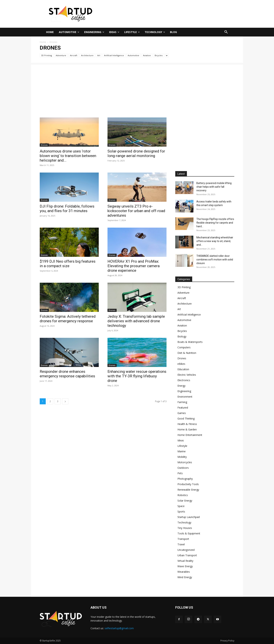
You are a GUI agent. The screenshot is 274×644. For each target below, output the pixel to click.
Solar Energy (185, 501)
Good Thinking (186, 418)
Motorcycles (185, 462)
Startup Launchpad (189, 517)
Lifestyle (182, 446)
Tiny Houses (185, 528)
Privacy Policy (227, 641)
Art (99, 55)
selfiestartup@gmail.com (119, 628)
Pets (180, 473)
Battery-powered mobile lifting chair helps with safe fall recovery (214, 187)
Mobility (182, 457)
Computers (184, 347)
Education (183, 369)
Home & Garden (187, 429)
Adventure (61, 55)
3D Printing (47, 55)
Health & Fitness (187, 424)
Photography (185, 479)
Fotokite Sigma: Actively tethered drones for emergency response (68, 319)
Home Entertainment (190, 435)
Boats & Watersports (190, 342)
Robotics (183, 495)
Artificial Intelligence (114, 55)
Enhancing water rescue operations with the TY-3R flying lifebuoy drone (137, 376)
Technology (184, 522)
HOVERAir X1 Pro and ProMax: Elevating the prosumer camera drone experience (134, 266)
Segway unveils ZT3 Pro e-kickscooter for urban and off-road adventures (136, 211)
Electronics (184, 380)
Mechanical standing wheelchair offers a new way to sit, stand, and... (215, 241)
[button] (226, 32)
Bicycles (159, 55)
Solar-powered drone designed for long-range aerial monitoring (136, 153)
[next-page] (65, 401)
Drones (44, 145)
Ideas (181, 440)
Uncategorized (186, 550)
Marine (182, 451)
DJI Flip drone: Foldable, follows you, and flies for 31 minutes (67, 209)
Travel (181, 544)
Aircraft (74, 55)
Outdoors (183, 468)
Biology (182, 336)
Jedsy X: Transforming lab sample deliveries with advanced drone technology (136, 321)
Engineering (184, 391)
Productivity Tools (188, 484)
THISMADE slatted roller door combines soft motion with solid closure (215, 260)
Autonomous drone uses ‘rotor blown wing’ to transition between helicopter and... (68, 156)
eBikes (181, 364)
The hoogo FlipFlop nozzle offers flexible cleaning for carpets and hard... (215, 223)
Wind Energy (185, 577)
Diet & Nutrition (187, 353)
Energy (181, 386)
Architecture (87, 55)
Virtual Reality (185, 561)
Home (43, 42)
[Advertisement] (173, 13)
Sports (181, 511)
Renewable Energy (188, 490)
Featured (183, 408)
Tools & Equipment (189, 533)
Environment (185, 397)
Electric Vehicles (187, 375)
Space (181, 506)
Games (182, 413)
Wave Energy (185, 566)
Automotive (133, 55)
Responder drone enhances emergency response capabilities (67, 374)
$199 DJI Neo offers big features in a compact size (68, 264)
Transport (183, 539)
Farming (182, 402)
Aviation (147, 55)
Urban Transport (187, 555)
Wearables (184, 572)
